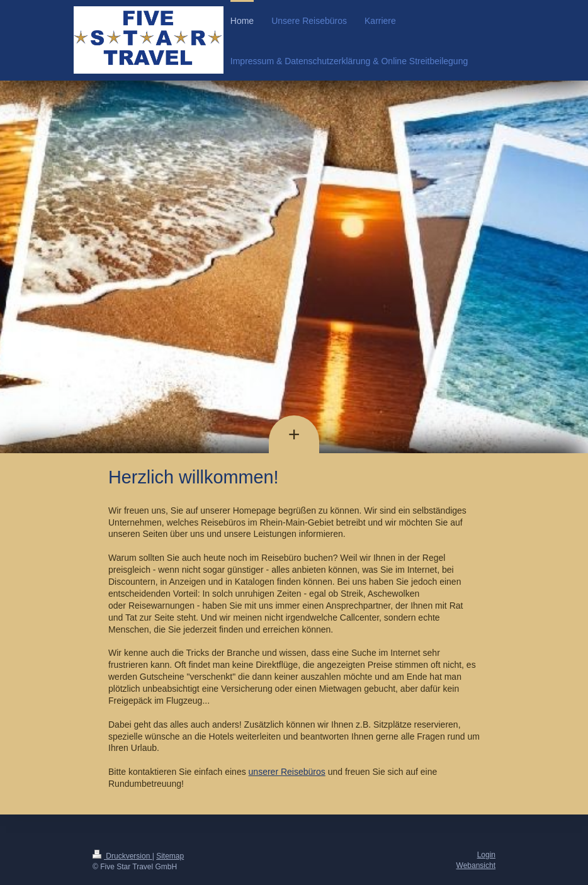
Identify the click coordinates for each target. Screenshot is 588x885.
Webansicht (476, 865)
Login (486, 855)
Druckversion (122, 856)
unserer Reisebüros (287, 772)
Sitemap (170, 856)
